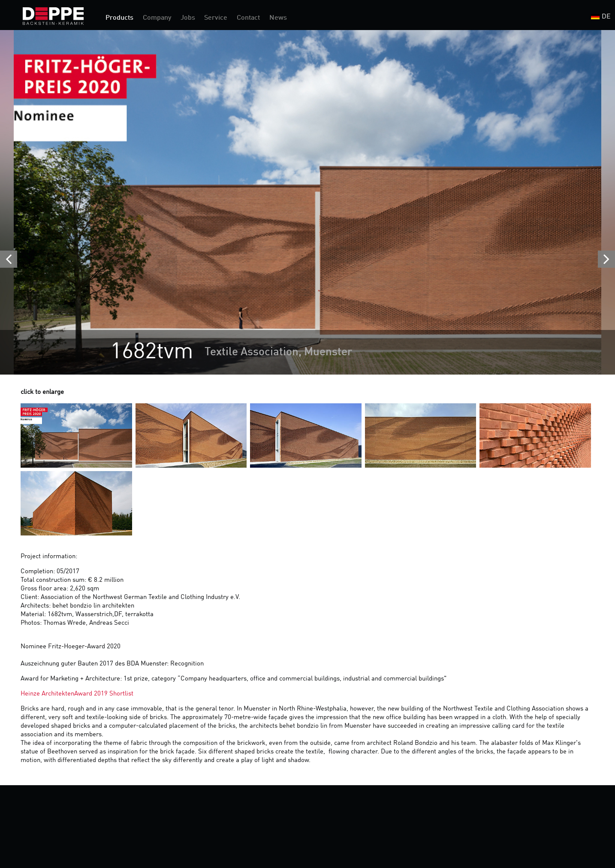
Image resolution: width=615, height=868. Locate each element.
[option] (307, 202)
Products (119, 18)
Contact (248, 18)
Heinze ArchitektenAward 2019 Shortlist (77, 694)
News (278, 18)
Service (216, 18)
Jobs (188, 18)
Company (157, 18)
